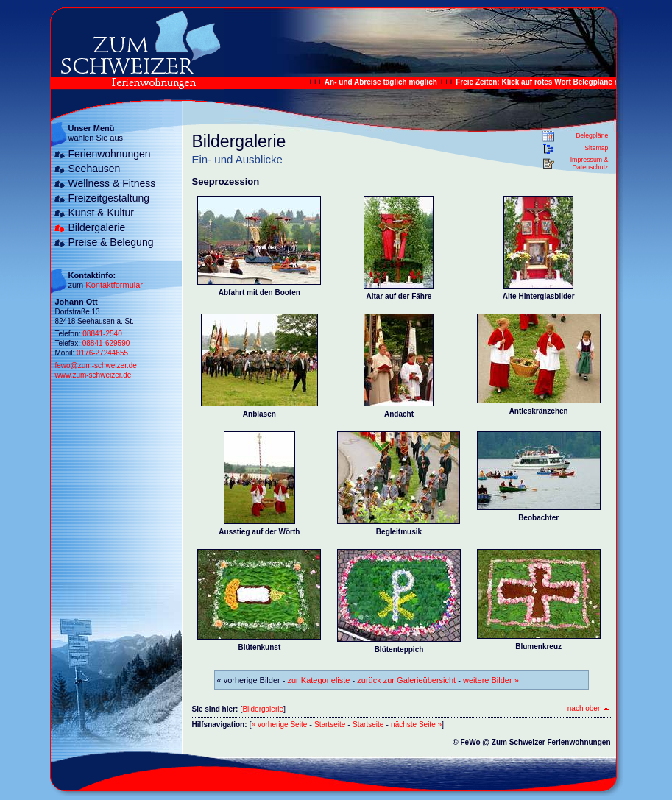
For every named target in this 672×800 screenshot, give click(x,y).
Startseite (330, 725)
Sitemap (596, 148)
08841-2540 (102, 334)
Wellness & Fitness (112, 183)
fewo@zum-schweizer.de (96, 365)
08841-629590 (106, 343)
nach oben (588, 708)
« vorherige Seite (280, 725)
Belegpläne (592, 135)
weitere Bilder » (491, 680)
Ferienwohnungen (110, 154)
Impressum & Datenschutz (590, 163)
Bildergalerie (97, 227)
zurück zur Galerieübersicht (406, 680)
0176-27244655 (102, 353)
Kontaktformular (114, 285)
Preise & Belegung (111, 242)
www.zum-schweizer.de (93, 375)
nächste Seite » (416, 725)
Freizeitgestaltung (109, 198)
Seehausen (95, 169)
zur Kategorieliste (319, 680)
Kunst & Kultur (102, 213)
